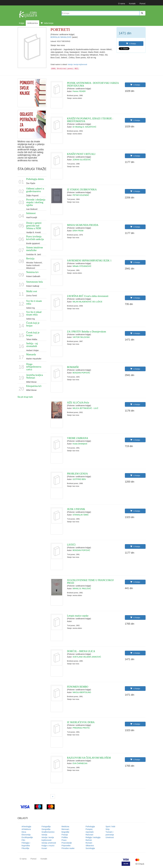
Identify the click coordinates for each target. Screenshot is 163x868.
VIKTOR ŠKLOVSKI (81, 337)
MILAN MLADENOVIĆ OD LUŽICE (88, 302)
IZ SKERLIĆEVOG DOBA (81, 722)
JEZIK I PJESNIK (76, 509)
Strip (108, 829)
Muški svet (32, 291)
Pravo (64, 840)
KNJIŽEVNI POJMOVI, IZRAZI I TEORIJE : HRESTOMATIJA (90, 120)
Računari (89, 835)
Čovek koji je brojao (33, 324)
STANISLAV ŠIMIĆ (81, 515)
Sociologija (90, 848)
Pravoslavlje (67, 843)
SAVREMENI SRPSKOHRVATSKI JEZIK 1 (89, 261)
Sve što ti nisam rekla (34, 302)
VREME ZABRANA (78, 438)
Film (23, 840)
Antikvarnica (32, 23)
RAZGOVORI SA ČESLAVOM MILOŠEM (89, 758)
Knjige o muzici (48, 846)
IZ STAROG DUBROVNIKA (82, 190)
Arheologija (26, 826)
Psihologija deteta (35, 179)
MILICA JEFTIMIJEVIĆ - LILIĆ (86, 408)
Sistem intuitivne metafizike (35, 249)
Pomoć (143, 4)
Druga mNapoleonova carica (34, 367)
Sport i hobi (110, 826)
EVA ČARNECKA (80, 763)
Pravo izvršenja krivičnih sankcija (35, 238)
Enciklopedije (27, 837)
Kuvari (44, 848)
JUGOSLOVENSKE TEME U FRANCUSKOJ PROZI (90, 582)
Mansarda (31, 354)
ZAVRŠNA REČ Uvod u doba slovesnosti (88, 296)
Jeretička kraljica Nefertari (35, 376)
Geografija (46, 829)
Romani (89, 843)
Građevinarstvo (48, 832)
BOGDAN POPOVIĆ (81, 373)
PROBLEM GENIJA (77, 474)
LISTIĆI (71, 545)
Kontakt (132, 4)
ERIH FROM (78, 231)
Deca (24, 832)
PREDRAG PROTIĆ (81, 728)
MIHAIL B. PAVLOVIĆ (82, 589)
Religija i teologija (93, 837)
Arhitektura (26, 829)
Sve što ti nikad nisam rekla (34, 313)
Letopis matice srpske (78, 616)
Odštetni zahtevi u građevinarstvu (35, 190)
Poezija (65, 835)
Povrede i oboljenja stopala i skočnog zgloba (36, 202)
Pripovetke (66, 846)
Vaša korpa (47, 23)
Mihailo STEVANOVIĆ (82, 266)
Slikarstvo (90, 846)
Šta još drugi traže (25, 397)
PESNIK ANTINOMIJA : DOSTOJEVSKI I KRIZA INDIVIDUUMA (93, 84)
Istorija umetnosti (49, 843)
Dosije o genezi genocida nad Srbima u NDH (34, 226)
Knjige (22, 23)
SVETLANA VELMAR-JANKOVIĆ (87, 657)
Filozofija (25, 848)
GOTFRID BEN (79, 479)
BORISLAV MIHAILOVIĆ (61, 37)
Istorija (44, 835)
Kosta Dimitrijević (80, 444)
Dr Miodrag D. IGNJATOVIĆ (85, 127)
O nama (122, 4)
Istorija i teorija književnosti (77, 64)
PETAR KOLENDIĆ (81, 195)
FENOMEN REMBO (78, 687)
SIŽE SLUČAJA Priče (78, 403)
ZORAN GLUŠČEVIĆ (82, 160)
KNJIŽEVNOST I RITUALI (81, 154)
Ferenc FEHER (79, 91)
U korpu (131, 44)
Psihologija (90, 826)
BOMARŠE (73, 367)
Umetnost (110, 837)
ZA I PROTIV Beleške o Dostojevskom (86, 332)
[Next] (53, 796)
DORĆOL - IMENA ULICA (81, 651)
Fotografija (46, 826)
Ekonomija (26, 835)
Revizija (30, 259)
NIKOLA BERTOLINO (82, 692)
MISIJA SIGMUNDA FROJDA (83, 225)
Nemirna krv (32, 272)
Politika (65, 837)
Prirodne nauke (68, 848)
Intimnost (31, 213)
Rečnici (89, 840)
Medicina (65, 826)
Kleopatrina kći (34, 386)
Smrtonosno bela (35, 282)
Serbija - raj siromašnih (32, 345)
